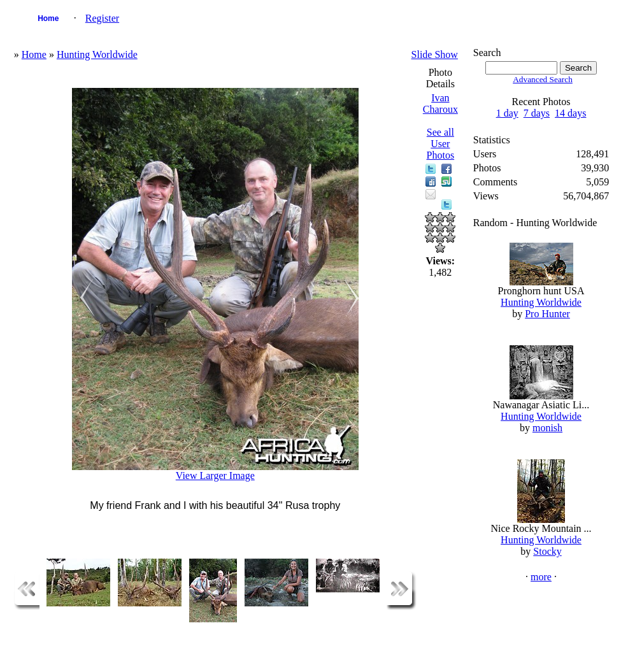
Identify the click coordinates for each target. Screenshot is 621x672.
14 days (570, 113)
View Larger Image (215, 475)
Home (48, 18)
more (541, 577)
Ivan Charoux (440, 104)
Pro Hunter (547, 314)
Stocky (547, 551)
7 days (537, 113)
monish (547, 428)
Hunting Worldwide (97, 54)
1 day (507, 113)
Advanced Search (543, 79)
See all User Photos (441, 144)
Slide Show (435, 54)
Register (102, 18)
